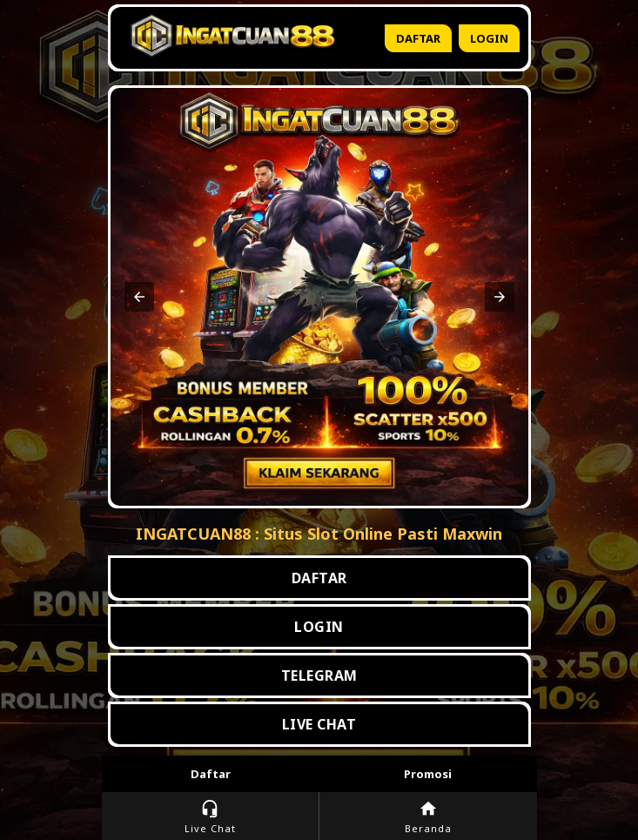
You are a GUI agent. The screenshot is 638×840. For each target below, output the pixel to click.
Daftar (418, 38)
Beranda (428, 817)
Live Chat (210, 817)
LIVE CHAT (319, 724)
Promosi (428, 774)
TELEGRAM (319, 675)
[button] (139, 297)
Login (489, 38)
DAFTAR (319, 578)
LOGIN (319, 627)
